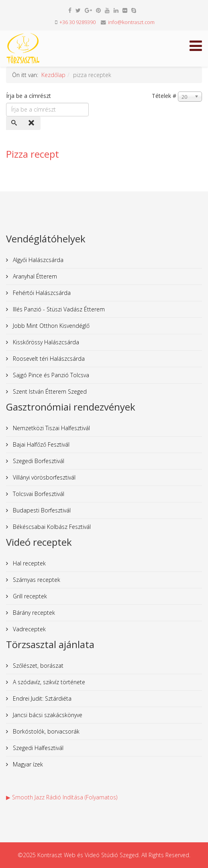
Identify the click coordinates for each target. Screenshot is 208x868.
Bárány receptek (33, 613)
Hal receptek (29, 563)
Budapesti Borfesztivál (41, 510)
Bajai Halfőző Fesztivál (40, 444)
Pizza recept (33, 154)
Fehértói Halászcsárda (41, 293)
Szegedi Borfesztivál (38, 461)
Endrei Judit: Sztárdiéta (41, 698)
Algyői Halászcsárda (37, 260)
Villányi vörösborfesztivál (43, 477)
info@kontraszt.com (131, 22)
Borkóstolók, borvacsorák (45, 731)
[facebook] (70, 10)
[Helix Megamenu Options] (194, 48)
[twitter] (78, 10)
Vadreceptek (29, 629)
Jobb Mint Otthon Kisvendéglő (50, 326)
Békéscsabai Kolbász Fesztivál (51, 527)
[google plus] (88, 10)
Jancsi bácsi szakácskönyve (47, 715)
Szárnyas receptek (36, 580)
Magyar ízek (27, 764)
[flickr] (125, 10)
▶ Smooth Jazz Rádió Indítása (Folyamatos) (62, 797)
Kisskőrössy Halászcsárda (45, 342)
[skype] (134, 10)
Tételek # (164, 96)
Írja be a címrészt (29, 96)
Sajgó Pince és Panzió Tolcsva (50, 375)
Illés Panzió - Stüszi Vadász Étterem (58, 309)
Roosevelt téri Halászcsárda (48, 359)
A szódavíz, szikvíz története (48, 682)
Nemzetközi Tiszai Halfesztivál (51, 428)
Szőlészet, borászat (37, 666)
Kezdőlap (53, 75)
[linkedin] (116, 10)
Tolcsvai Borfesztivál (38, 494)
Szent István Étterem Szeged (49, 391)
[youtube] (107, 10)
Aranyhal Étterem (34, 276)
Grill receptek (29, 596)
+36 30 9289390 (77, 22)
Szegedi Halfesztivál (37, 748)
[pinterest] (98, 10)
